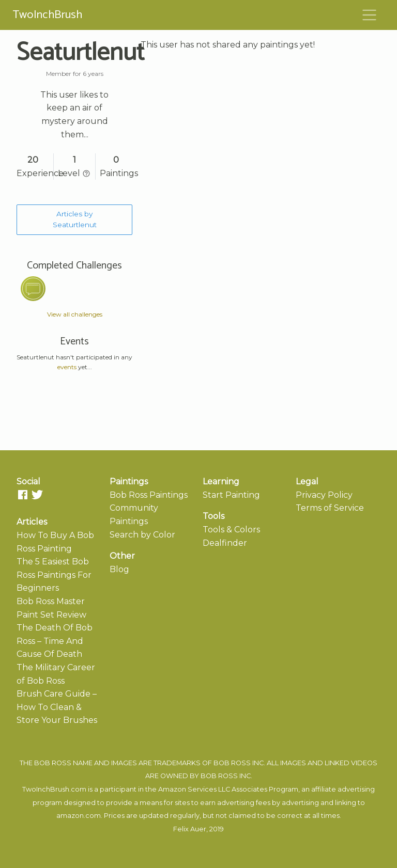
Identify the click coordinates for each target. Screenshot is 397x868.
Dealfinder (225, 543)
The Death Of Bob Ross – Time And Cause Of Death (55, 641)
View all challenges (75, 314)
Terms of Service (330, 508)
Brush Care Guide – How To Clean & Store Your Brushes (57, 707)
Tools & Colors (231, 530)
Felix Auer (190, 829)
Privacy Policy (324, 495)
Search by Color (142, 535)
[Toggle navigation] (370, 15)
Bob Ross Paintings (149, 495)
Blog (119, 569)
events (67, 367)
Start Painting (231, 495)
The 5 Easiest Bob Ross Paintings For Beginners (54, 575)
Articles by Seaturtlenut (75, 219)
